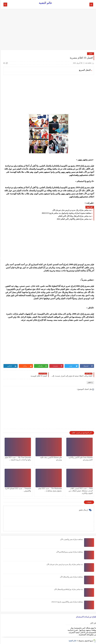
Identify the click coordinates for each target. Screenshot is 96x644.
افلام (90, 54)
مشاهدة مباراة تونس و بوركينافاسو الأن (69, 552)
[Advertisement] (48, 31)
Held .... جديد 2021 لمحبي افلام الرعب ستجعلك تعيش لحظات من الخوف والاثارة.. (80, 491)
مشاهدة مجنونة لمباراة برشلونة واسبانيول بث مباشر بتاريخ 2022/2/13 (66, 213)
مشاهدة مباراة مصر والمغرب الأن (71, 539)
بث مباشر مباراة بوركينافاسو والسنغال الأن (68, 589)
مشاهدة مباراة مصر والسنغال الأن (71, 577)
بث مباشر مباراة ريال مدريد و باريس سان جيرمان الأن (71, 210)
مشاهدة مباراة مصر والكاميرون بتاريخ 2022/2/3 (67, 602)
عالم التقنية (45, 3)
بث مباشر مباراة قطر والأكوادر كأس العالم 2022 (73, 219)
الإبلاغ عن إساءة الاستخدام (86, 617)
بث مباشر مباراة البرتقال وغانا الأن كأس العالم (74, 216)
